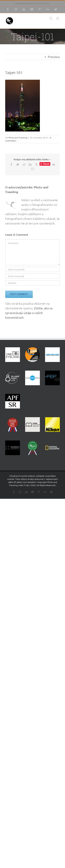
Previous (54, 57)
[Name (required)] (32, 269)
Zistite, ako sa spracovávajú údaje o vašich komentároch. (29, 313)
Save (46, 164)
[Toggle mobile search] (51, 18)
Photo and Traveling (18, 138)
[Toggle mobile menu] (58, 18)
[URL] (32, 283)
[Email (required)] (32, 276)
